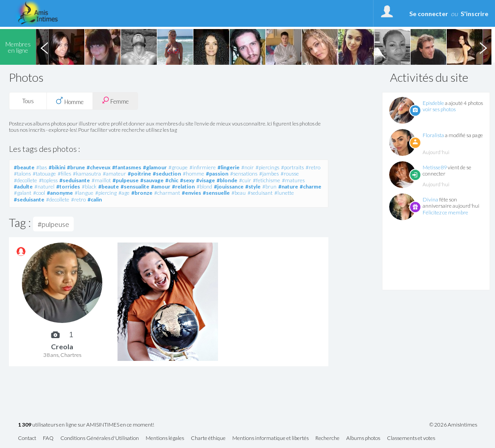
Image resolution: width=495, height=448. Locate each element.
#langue (84, 193)
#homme (193, 174)
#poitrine (139, 174)
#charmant (167, 193)
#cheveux (99, 167)
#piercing (106, 193)
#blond (204, 186)
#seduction (167, 174)
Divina (430, 199)
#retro (313, 167)
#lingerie (229, 167)
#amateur (114, 174)
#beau (239, 193)
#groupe (178, 167)
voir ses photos (439, 109)
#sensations (244, 174)
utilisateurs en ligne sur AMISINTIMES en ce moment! (86, 425)
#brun (269, 186)
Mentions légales (165, 438)
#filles (64, 174)
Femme (115, 101)
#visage (206, 180)
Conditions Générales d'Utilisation (100, 438)
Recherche (327, 438)
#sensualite (135, 186)
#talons (22, 174)
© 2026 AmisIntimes (453, 425)
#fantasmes (127, 167)
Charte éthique (208, 438)
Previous (44, 47)
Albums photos (363, 438)
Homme (70, 101)
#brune (76, 167)
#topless (48, 180)
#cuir (245, 180)
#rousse (290, 174)
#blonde (227, 180)
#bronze (142, 193)
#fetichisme (266, 180)
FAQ (48, 438)
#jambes (269, 174)
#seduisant (260, 193)
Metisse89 (435, 167)
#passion (217, 174)
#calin (95, 199)
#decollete (25, 180)
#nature (288, 186)
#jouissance (229, 186)
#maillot (101, 180)
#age (124, 193)
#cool (39, 193)
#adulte (23, 186)
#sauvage (152, 180)
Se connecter (429, 14)
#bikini (57, 167)
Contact (27, 438)
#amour (161, 186)
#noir (247, 167)
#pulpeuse (126, 180)
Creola (62, 346)
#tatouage (44, 174)
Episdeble (433, 103)
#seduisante (75, 180)
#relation (183, 186)
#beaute (24, 167)
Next (483, 47)
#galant (23, 193)
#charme (310, 186)
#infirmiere (203, 167)
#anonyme (60, 193)
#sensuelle (216, 193)
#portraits (292, 167)
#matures (293, 180)
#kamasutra (87, 174)
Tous (28, 101)
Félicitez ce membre (445, 212)
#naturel (44, 186)
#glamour (155, 167)
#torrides (68, 186)
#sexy (187, 180)
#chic (172, 180)
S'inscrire (474, 14)
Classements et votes (411, 438)
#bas (42, 167)
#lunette (284, 193)
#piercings (267, 167)
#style (253, 186)
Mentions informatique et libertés (271, 438)
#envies (191, 193)
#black (89, 186)
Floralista (433, 135)
